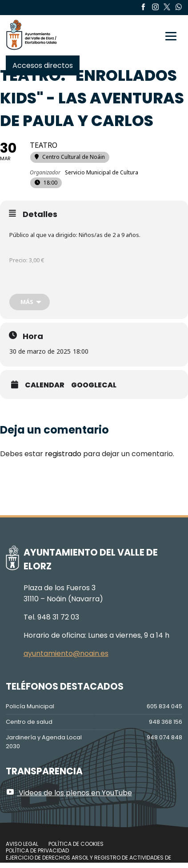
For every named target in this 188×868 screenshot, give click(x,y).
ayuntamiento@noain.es (66, 653)
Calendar (45, 385)
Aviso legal (22, 844)
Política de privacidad (37, 850)
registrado (63, 454)
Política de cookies (76, 844)
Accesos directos (43, 65)
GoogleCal (94, 385)
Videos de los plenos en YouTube (69, 793)
